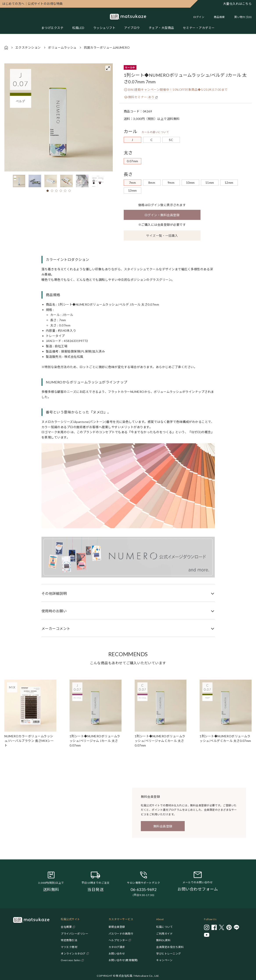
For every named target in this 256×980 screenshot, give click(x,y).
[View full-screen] (108, 68)
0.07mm (132, 161)
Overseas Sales (71, 960)
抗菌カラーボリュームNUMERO (107, 47)
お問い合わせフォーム (198, 889)
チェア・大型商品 (161, 28)
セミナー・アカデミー (199, 28)
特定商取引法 (69, 940)
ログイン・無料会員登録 (162, 215)
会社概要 (66, 927)
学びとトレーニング (169, 954)
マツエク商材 (69, 947)
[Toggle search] (217, 17)
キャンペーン (164, 960)
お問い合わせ (117, 954)
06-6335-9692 (143, 889)
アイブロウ (132, 28)
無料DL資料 (163, 940)
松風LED (78, 28)
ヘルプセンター (118, 940)
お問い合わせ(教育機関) (123, 960)
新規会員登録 (117, 927)
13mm (132, 190)
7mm (132, 183)
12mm (229, 183)
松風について (164, 927)
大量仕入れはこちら (237, 4)
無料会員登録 (163, 826)
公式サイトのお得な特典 (32, 4)
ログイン (199, 17)
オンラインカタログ (73, 954)
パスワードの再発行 (121, 934)
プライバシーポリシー (74, 934)
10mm (190, 183)
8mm (152, 183)
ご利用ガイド (164, 934)
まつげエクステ (52, 28)
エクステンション (28, 47)
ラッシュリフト (104, 28)
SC (171, 140)
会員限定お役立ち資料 (170, 947)
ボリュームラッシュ (62, 47)
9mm (171, 183)
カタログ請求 (117, 947)
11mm (210, 183)
